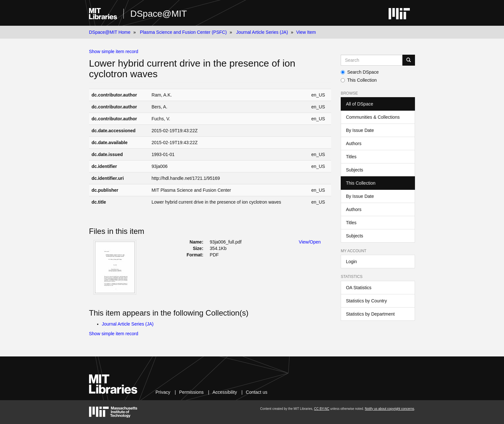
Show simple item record (114, 51)
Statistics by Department (370, 314)
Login (351, 262)
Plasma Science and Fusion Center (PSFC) (183, 32)
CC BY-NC (322, 409)
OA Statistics (359, 288)
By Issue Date (360, 130)
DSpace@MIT (158, 14)
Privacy (163, 392)
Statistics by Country (366, 301)
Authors (354, 143)
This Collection (359, 80)
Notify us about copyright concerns (389, 409)
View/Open (310, 242)
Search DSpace (360, 72)
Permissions (191, 392)
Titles (351, 157)
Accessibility (225, 392)
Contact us (257, 392)
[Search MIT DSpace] (372, 60)
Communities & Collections (373, 117)
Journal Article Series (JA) (262, 32)
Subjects (355, 170)
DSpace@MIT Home (110, 32)
